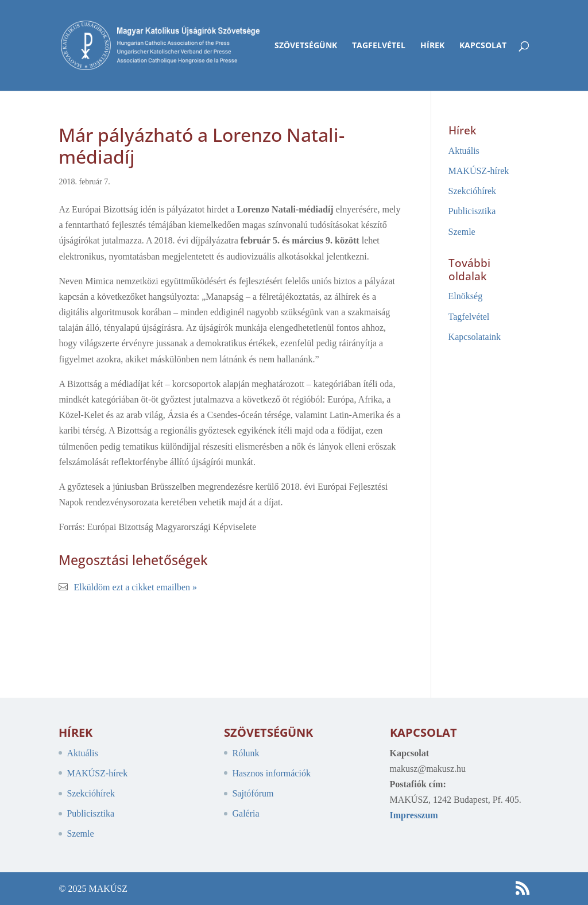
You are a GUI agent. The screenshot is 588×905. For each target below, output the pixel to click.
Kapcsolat (483, 46)
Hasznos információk (271, 773)
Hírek (432, 46)
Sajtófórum (253, 793)
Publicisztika (472, 211)
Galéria (245, 813)
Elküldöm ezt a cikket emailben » (135, 587)
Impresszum (414, 815)
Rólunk (245, 753)
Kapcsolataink (475, 337)
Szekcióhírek (473, 191)
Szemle (462, 232)
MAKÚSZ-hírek (479, 171)
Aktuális (464, 151)
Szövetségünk (306, 46)
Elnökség (466, 296)
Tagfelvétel (379, 46)
